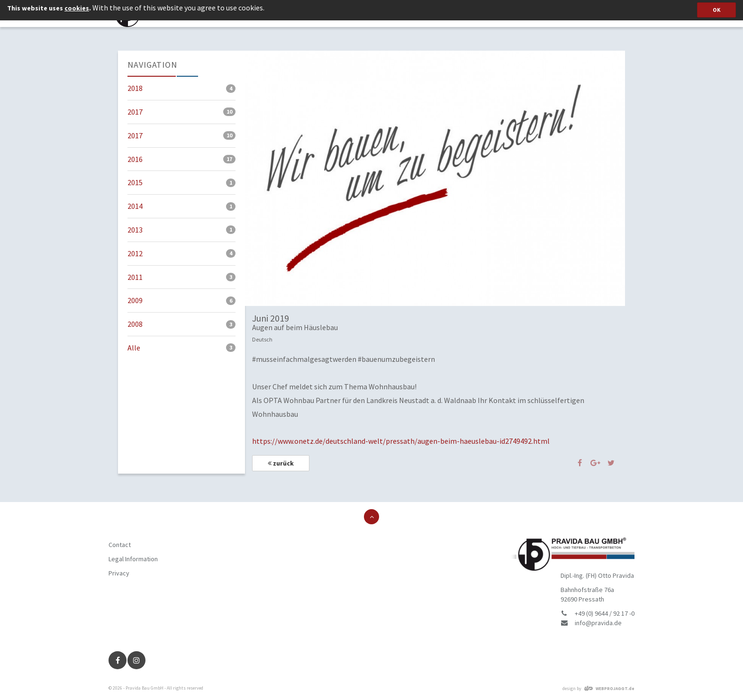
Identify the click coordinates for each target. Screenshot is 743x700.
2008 (181, 324)
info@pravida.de (598, 623)
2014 (181, 206)
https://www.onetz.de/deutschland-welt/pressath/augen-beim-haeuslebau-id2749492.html (401, 441)
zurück (281, 463)
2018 (181, 88)
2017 (181, 112)
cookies (77, 8)
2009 (181, 300)
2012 (181, 253)
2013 (181, 230)
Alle (181, 348)
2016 (181, 159)
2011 (181, 277)
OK (716, 10)
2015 (181, 182)
